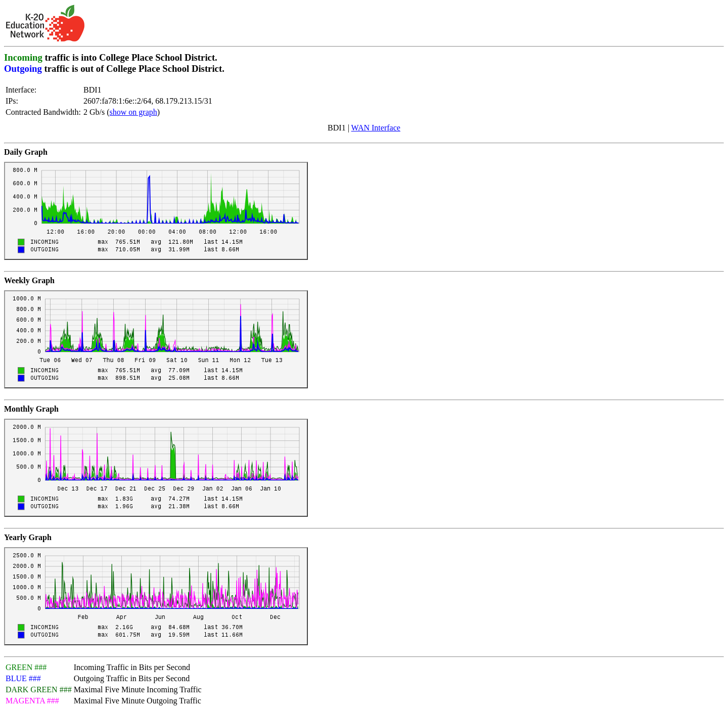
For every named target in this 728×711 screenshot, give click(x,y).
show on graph (133, 112)
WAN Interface (376, 128)
